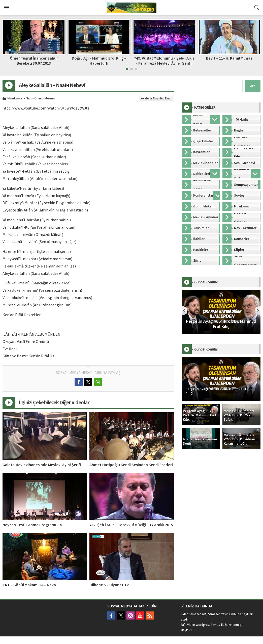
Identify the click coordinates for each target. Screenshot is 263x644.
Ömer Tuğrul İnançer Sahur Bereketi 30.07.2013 (34, 61)
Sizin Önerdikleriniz (41, 99)
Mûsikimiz (15, 99)
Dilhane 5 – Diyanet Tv (109, 585)
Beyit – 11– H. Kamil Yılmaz (229, 58)
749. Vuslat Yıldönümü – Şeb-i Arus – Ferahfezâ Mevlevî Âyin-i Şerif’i (164, 61)
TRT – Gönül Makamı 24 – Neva (29, 585)
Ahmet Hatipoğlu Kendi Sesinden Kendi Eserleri (131, 465)
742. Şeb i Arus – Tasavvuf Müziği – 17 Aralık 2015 (131, 525)
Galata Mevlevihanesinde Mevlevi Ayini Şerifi (42, 465)
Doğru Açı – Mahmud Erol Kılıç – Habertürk (99, 61)
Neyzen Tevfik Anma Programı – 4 (32, 525)
